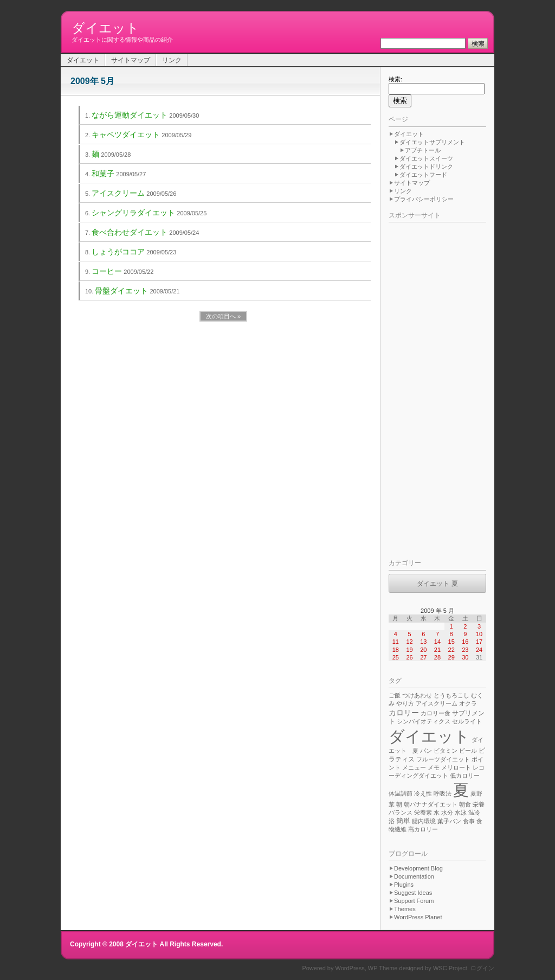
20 (423, 650)
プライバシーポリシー (424, 199)
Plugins (404, 885)
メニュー (414, 767)
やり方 (405, 703)
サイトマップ (131, 60)
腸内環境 (424, 821)
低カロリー (465, 776)
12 (409, 642)
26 (409, 657)
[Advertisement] (432, 388)
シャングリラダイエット (133, 213)
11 (396, 642)
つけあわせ (417, 695)
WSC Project (450, 968)
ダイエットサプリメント (432, 142)
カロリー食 (435, 713)
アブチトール (423, 150)
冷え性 (423, 793)
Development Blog (418, 868)
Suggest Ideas (413, 893)
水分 (447, 812)
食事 (469, 821)
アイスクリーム (118, 193)
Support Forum (414, 901)
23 (465, 650)
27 (423, 657)
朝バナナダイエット (431, 804)
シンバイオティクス (424, 721)
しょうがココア (118, 252)
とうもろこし (451, 695)
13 (423, 642)
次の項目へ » (223, 316)
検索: (395, 79)
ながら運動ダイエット (130, 115)
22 (451, 650)
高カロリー (423, 829)
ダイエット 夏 (437, 584)
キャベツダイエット (126, 134)
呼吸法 (443, 793)
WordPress (350, 968)
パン (426, 751)
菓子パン (449, 821)
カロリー (404, 713)
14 (437, 642)
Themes (405, 909)
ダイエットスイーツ (426, 158)
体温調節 (401, 793)
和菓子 (103, 174)
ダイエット (105, 28)
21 (437, 650)
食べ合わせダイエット (130, 232)
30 (465, 657)
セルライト (467, 721)
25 (396, 657)
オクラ (468, 703)
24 (479, 650)
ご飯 (395, 695)
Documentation (414, 876)
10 (479, 634)
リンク (172, 60)
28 (437, 657)
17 (479, 642)
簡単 (403, 821)
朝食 (465, 804)
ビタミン (446, 751)
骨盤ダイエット (121, 291)
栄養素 (423, 812)
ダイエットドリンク (426, 166)
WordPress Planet (418, 917)
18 (396, 650)
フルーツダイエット (443, 759)
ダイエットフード (423, 175)
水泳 (461, 812)
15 (451, 642)
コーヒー (107, 271)
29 (451, 657)
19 (409, 650)
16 (465, 642)
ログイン (482, 968)
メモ (434, 767)
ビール (468, 751)
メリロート (456, 767)
